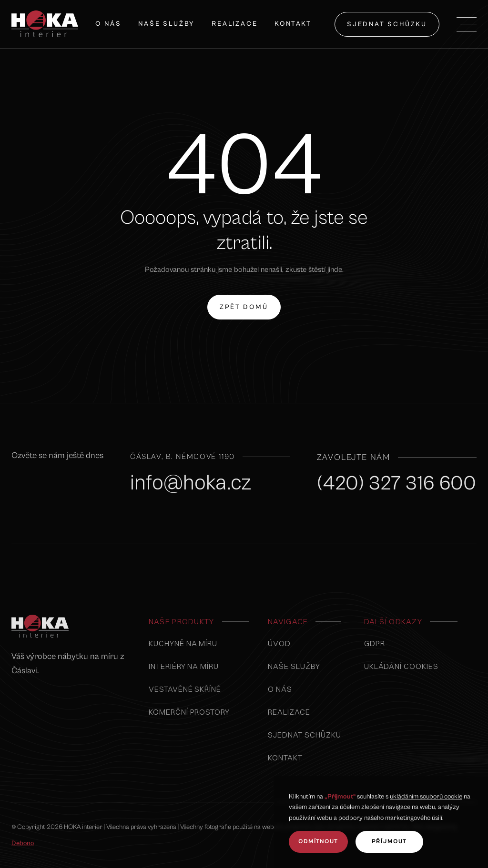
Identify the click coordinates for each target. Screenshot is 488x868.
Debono (23, 843)
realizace (289, 712)
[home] (45, 24)
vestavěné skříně (185, 689)
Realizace (234, 24)
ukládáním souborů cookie (426, 797)
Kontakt (293, 24)
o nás (280, 689)
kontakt (285, 758)
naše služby (166, 24)
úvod (279, 643)
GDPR (375, 643)
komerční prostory (189, 712)
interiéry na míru (184, 666)
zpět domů (244, 302)
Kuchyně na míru (183, 643)
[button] (467, 24)
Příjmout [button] (389, 842)
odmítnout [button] (318, 842)
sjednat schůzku (387, 24)
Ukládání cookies (401, 666)
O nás (108, 24)
